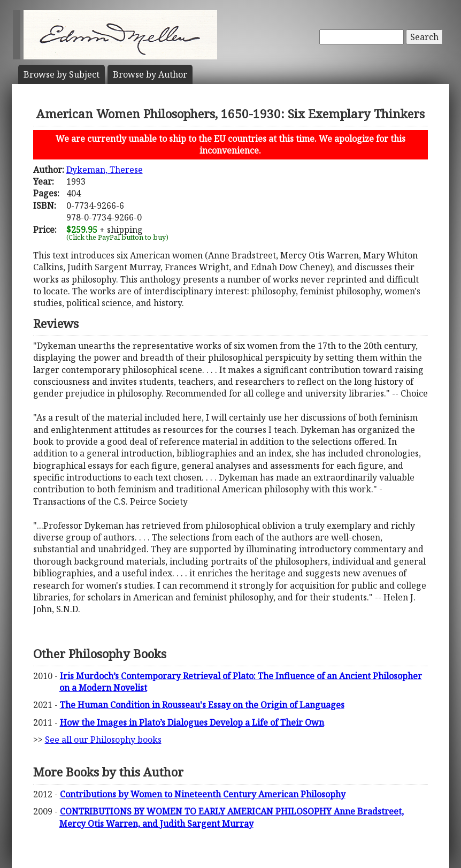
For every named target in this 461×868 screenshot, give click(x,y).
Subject (62, 74)
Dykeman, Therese (105, 170)
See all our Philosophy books (103, 740)
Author (150, 74)
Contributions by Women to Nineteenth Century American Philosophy (203, 794)
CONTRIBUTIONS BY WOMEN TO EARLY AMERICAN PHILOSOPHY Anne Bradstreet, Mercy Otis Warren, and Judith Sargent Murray (232, 817)
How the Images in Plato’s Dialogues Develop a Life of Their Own (192, 722)
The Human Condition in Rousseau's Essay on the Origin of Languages (202, 705)
